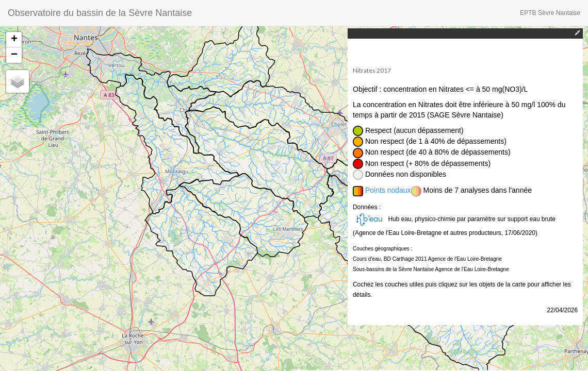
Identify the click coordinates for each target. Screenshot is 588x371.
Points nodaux (388, 190)
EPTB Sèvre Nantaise (550, 13)
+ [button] (14, 40)
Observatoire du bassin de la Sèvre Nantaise (100, 13)
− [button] (14, 55)
